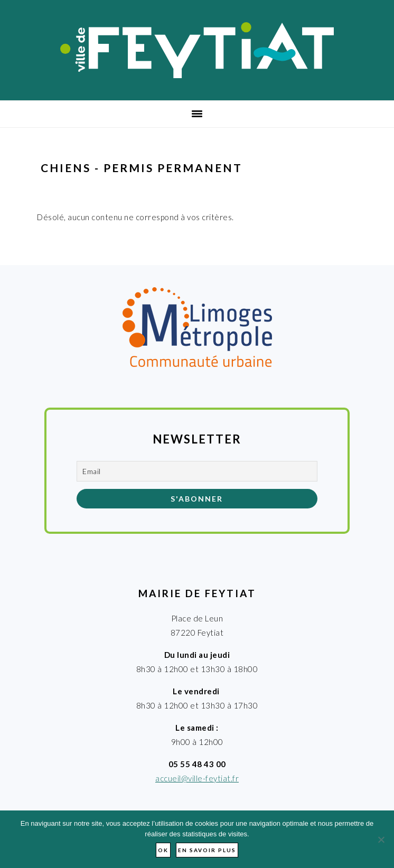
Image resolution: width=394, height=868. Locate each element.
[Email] (197, 471)
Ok (163, 850)
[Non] (381, 839)
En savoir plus (207, 850)
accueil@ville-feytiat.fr (197, 778)
